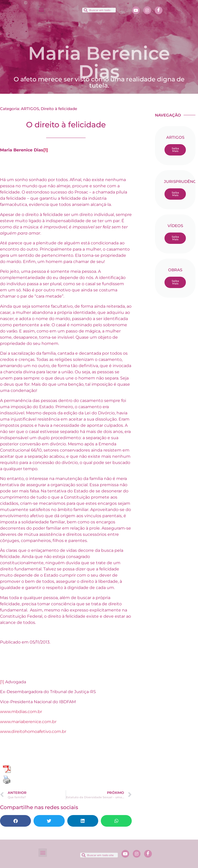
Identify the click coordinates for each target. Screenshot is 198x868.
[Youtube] (136, 10)
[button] (41, 9)
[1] (46, 150)
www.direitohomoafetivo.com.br (33, 731)
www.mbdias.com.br (21, 712)
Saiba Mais (175, 150)
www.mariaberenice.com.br (28, 722)
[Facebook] (159, 10)
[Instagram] (147, 10)
